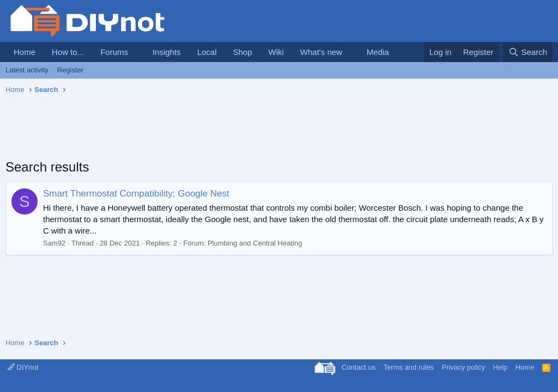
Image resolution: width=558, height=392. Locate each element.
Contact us (359, 367)
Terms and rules (409, 367)
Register (70, 70)
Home (25, 52)
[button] (137, 52)
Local (207, 52)
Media (378, 52)
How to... (68, 52)
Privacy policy (463, 367)
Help (501, 367)
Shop (242, 52)
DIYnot (23, 367)
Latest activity (27, 70)
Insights (167, 52)
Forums (114, 52)
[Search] (528, 52)
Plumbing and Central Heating (255, 243)
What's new (321, 52)
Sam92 (54, 243)
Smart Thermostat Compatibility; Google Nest (136, 194)
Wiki (276, 52)
